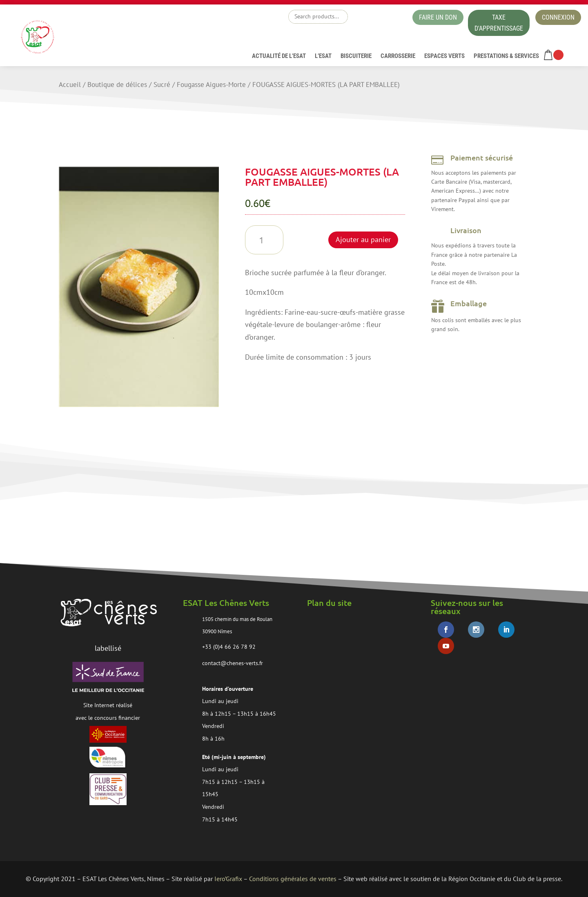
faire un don (438, 17)
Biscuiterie (356, 56)
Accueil (70, 85)
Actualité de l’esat (279, 56)
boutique (378, 19)
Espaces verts (444, 56)
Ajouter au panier (363, 239)
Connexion (558, 17)
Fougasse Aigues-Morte (211, 85)
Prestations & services (506, 56)
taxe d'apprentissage (499, 23)
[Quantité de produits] (264, 240)
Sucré (162, 85)
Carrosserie (398, 56)
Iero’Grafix (228, 879)
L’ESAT (323, 56)
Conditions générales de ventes (293, 879)
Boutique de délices (117, 85)
